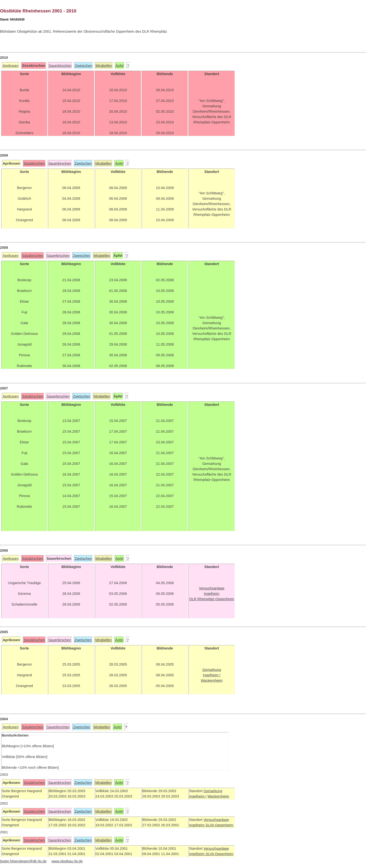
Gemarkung (213, 791)
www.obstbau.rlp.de (67, 861)
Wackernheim (218, 796)
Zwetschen (84, 66)
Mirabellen (104, 66)
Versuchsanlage (216, 820)
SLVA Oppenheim (219, 825)
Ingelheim (197, 825)
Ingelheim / (198, 796)
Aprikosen (11, 66)
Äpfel (120, 66)
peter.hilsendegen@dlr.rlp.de (24, 861)
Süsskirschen (34, 163)
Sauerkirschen (60, 66)
